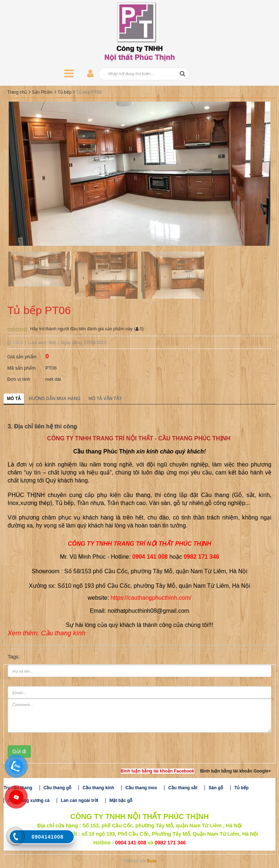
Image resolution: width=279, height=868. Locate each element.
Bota (152, 861)
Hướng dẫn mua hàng (54, 399)
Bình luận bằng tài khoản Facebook (157, 771)
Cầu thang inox (141, 788)
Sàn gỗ (216, 788)
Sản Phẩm (42, 92)
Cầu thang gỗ (58, 788)
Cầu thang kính (98, 788)
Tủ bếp (64, 92)
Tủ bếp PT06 (89, 92)
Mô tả (14, 399)
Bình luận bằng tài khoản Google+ (236, 771)
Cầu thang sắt (183, 788)
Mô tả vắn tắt (105, 399)
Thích (15, 343)
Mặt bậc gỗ (121, 800)
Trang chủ (17, 92)
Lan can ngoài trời (79, 800)
